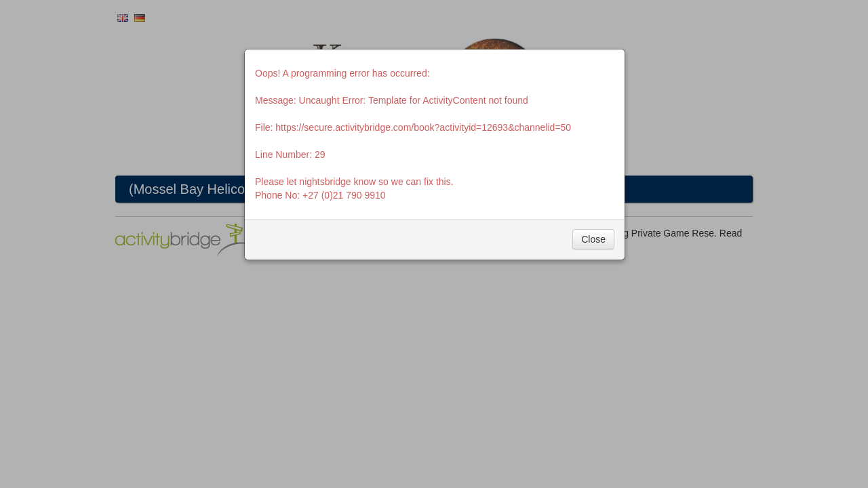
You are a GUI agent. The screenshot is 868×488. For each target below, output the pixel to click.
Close (593, 239)
